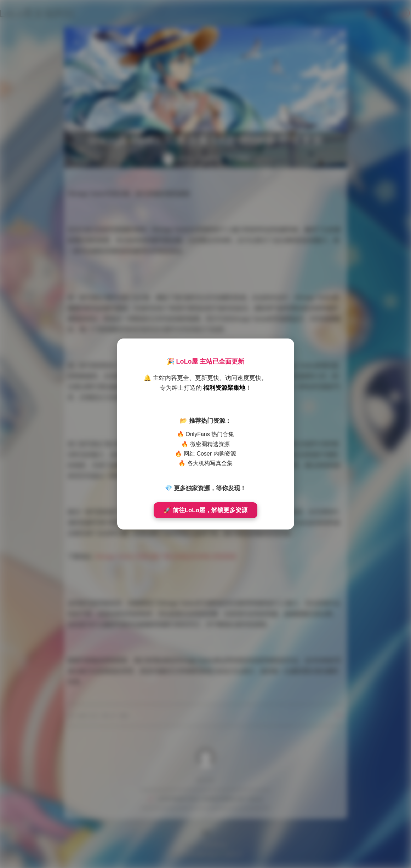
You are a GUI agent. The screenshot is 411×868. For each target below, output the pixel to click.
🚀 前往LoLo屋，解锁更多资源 (205, 510)
